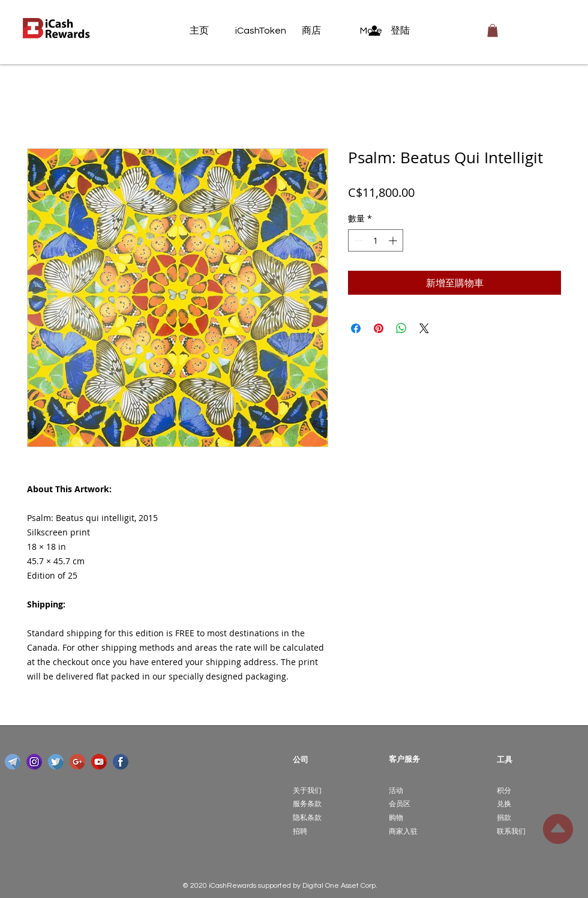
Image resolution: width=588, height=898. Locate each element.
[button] (493, 31)
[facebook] (121, 762)
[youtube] (99, 762)
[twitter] (56, 762)
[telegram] (13, 762)
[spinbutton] (376, 240)
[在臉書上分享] (356, 328)
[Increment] (394, 240)
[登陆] (397, 31)
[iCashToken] (261, 31)
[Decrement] (357, 240)
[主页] (212, 31)
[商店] (325, 31)
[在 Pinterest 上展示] (379, 328)
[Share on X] (424, 328)
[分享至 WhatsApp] (401, 328)
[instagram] (34, 762)
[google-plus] (77, 762)
